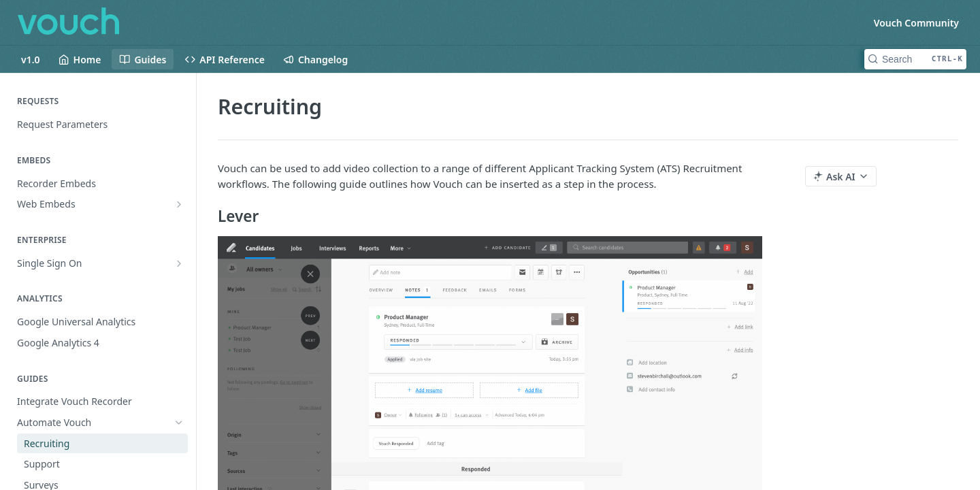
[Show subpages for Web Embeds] (179, 204)
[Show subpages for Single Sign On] (179, 263)
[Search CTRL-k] (915, 59)
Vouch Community (916, 23)
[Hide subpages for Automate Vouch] (179, 423)
